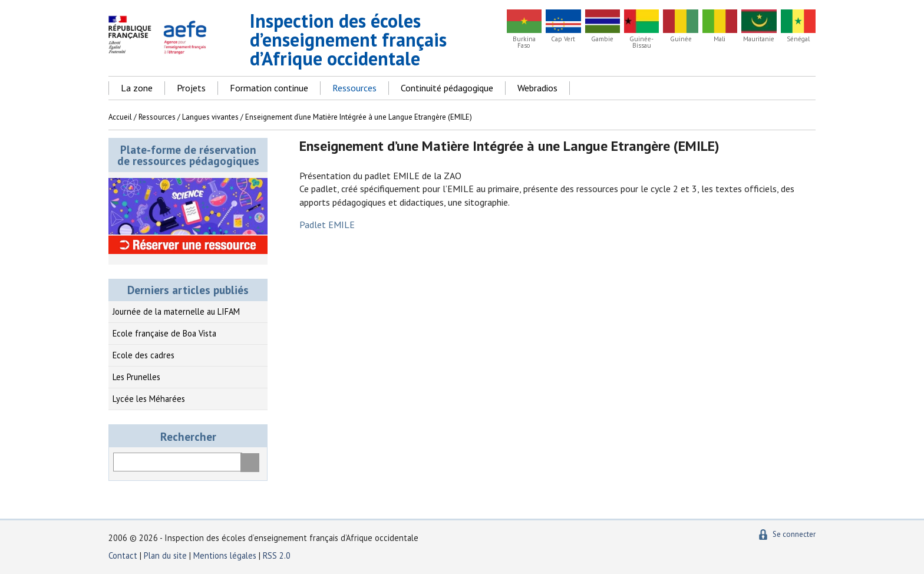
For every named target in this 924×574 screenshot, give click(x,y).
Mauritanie (759, 39)
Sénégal (798, 39)
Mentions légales (225, 555)
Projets (191, 88)
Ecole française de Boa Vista (164, 333)
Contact (123, 555)
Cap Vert (563, 39)
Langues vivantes (210, 117)
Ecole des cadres (143, 355)
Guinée (681, 39)
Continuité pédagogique (447, 88)
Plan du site (166, 555)
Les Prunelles (136, 377)
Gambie (602, 39)
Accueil (120, 117)
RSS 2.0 (277, 555)
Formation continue (269, 88)
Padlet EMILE (327, 225)
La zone (137, 88)
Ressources (354, 88)
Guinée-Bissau (641, 42)
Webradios (537, 88)
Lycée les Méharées (149, 399)
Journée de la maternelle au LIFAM (176, 311)
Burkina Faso (524, 42)
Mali (720, 39)
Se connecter (794, 534)
